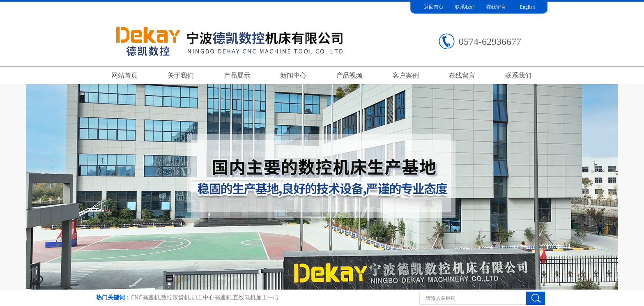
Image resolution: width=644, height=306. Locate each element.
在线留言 (496, 7)
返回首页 (434, 7)
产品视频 (350, 75)
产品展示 (237, 75)
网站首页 (124, 75)
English (528, 7)
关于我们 (181, 75)
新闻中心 (293, 75)
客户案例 (406, 75)
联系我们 (465, 7)
